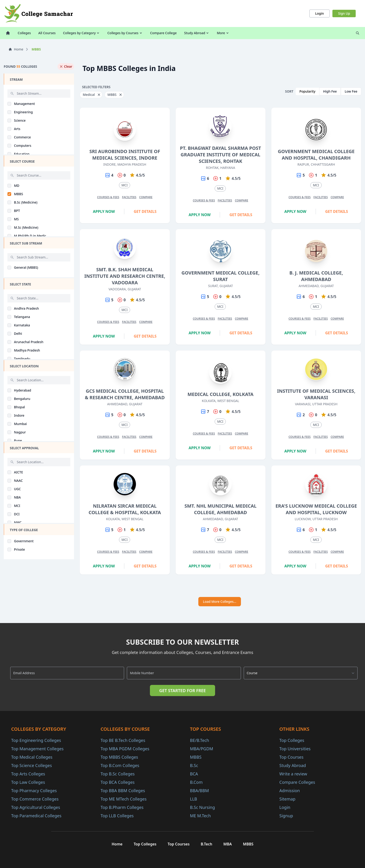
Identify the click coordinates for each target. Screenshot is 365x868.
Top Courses (291, 757)
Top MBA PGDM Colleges (125, 749)
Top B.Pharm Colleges (122, 807)
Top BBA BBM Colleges (123, 791)
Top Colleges (292, 740)
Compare (146, 197)
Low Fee (351, 91)
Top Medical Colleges (32, 757)
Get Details (145, 211)
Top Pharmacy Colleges (34, 791)
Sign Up (344, 13)
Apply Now (104, 211)
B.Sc (194, 765)
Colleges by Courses (125, 33)
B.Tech (206, 844)
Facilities (129, 197)
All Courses (47, 33)
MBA (228, 844)
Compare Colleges (297, 782)
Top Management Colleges (37, 749)
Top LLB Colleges (117, 816)
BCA (194, 774)
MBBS (196, 757)
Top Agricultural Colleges (36, 807)
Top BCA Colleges (118, 782)
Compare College (163, 33)
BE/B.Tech (199, 740)
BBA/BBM (199, 791)
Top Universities (295, 749)
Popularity (307, 91)
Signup (286, 816)
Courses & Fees (108, 197)
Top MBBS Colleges (119, 757)
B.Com (196, 782)
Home (16, 49)
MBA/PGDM (202, 749)
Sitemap (287, 799)
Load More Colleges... (220, 602)
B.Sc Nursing (202, 807)
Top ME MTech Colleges (124, 799)
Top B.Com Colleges (120, 765)
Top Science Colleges (32, 765)
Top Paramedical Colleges (36, 816)
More (223, 33)
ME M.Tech (200, 816)
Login (319, 13)
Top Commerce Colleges (35, 799)
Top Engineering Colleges (36, 740)
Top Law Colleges (28, 782)
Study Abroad (197, 33)
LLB (194, 799)
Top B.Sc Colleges (118, 774)
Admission (290, 791)
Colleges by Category (81, 33)
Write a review (293, 774)
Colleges (24, 33)
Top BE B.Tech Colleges (123, 740)
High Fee (330, 91)
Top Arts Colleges (28, 774)
